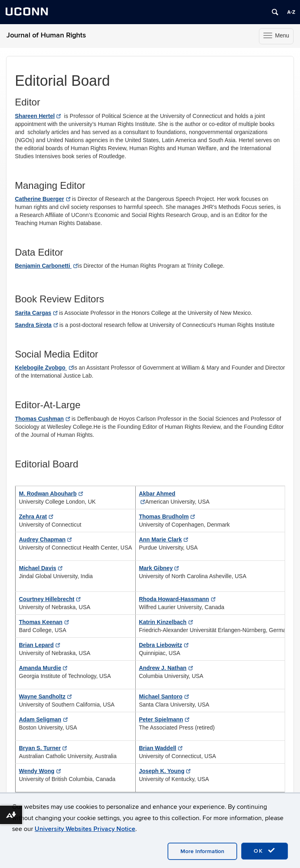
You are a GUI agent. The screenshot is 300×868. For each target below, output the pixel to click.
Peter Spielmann (164, 719)
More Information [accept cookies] (202, 851)
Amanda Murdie (43, 668)
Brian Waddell (161, 748)
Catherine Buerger (43, 199)
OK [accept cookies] (265, 851)
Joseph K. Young (165, 771)
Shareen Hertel (38, 116)
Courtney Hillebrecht (50, 599)
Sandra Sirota (36, 325)
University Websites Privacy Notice (85, 829)
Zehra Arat (36, 517)
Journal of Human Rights (46, 35)
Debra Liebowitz (164, 645)
